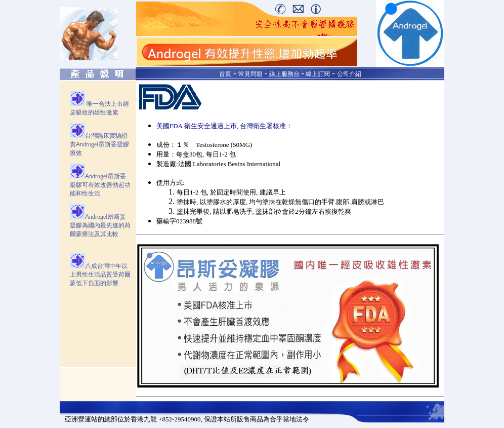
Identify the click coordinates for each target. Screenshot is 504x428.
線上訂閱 (317, 74)
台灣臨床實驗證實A (99, 144)
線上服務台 (284, 74)
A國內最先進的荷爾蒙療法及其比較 (100, 225)
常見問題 (250, 74)
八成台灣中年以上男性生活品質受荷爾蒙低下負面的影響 (100, 275)
